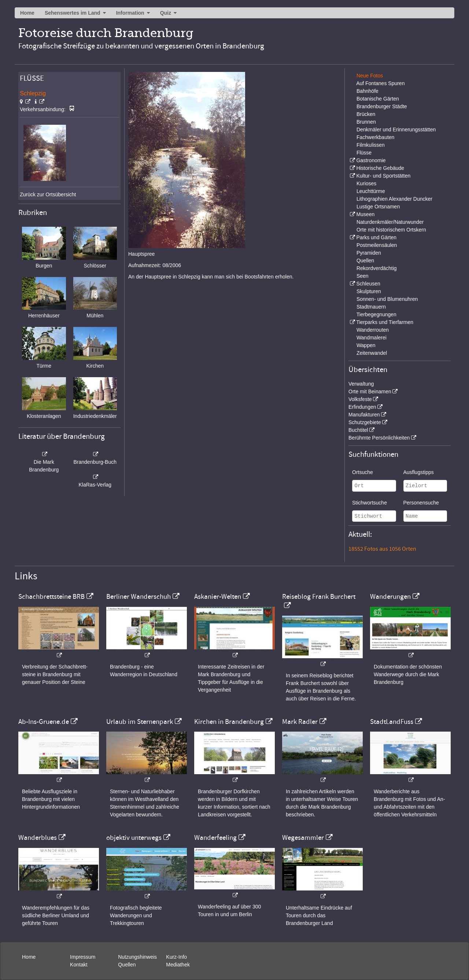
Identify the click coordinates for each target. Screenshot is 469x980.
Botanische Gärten (378, 99)
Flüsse (364, 153)
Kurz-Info (176, 957)
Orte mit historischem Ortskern (391, 230)
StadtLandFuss (392, 722)
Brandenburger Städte (382, 106)
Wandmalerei (372, 338)
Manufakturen (364, 415)
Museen (365, 214)
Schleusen (368, 284)
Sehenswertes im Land (73, 13)
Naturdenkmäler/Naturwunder (390, 222)
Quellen (365, 261)
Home (27, 13)
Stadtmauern (371, 307)
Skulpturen (369, 291)
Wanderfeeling (215, 838)
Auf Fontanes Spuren (380, 83)
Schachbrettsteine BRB (51, 597)
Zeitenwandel (372, 353)
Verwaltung (361, 384)
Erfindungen (362, 407)
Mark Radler (300, 722)
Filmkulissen (371, 145)
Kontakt (79, 965)
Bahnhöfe (368, 91)
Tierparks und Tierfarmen (385, 322)
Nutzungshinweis (137, 957)
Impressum (83, 957)
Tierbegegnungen (376, 314)
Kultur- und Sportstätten (383, 176)
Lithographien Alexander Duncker (394, 199)
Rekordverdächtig (377, 268)
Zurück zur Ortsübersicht (48, 194)
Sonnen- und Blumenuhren (387, 299)
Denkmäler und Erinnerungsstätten (396, 130)
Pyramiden (369, 253)
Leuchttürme (371, 191)
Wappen (366, 345)
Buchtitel (358, 430)
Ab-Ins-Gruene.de (44, 722)
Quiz (166, 13)
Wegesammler (303, 838)
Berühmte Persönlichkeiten (379, 438)
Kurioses (366, 183)
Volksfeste (360, 399)
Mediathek (178, 965)
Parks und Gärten (376, 237)
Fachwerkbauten (376, 137)
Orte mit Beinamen (370, 391)
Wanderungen (390, 597)
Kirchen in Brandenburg (229, 722)
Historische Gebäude (380, 168)
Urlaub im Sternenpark (140, 722)
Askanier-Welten (218, 597)
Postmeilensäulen (377, 245)
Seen (363, 276)
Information (130, 13)
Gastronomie (371, 160)
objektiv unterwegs (134, 838)
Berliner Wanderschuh (139, 597)
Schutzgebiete (365, 422)
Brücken (366, 114)
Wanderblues (38, 838)
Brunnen (366, 122)
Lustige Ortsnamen (378, 207)
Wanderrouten (373, 330)
